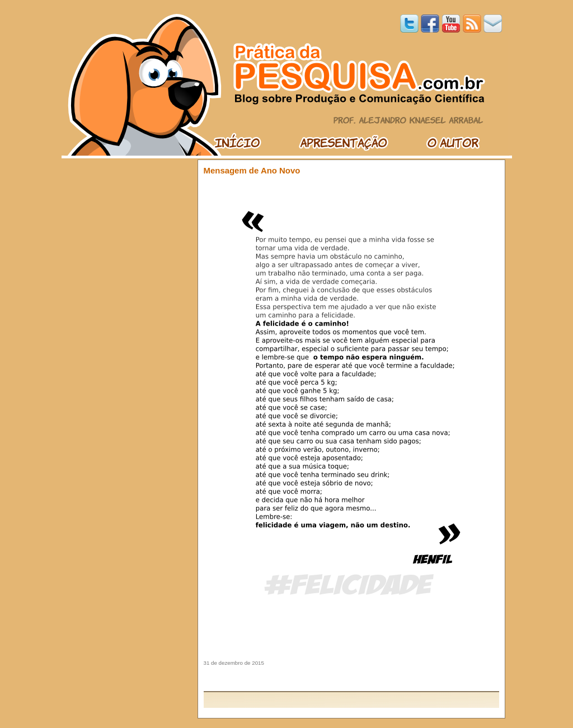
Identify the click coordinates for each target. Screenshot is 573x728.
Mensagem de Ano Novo (252, 170)
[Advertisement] (351, 678)
